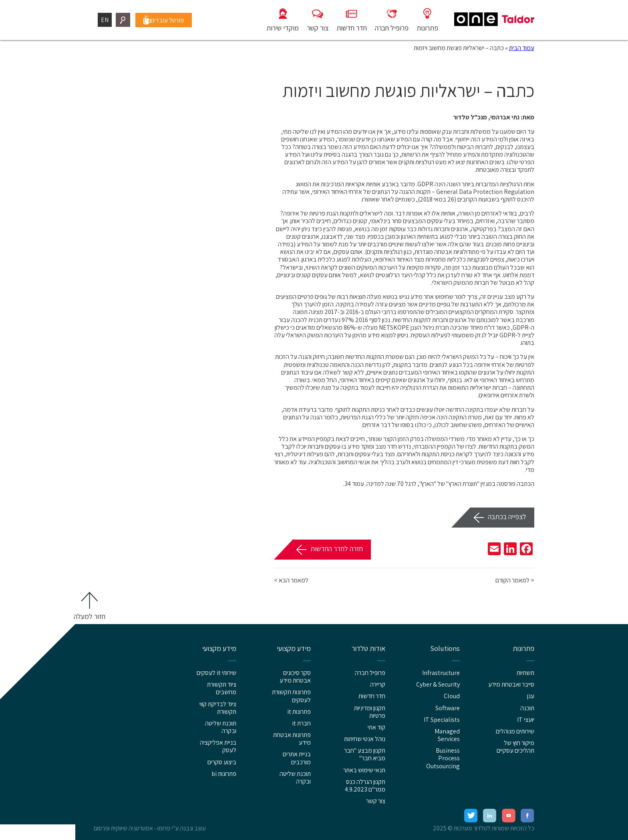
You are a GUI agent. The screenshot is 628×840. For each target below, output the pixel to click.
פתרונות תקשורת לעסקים (291, 696)
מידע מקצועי (294, 649)
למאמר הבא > (291, 580)
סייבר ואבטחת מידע (511, 684)
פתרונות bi (224, 774)
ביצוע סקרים (222, 762)
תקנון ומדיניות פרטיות (370, 712)
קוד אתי (376, 727)
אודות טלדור (368, 649)
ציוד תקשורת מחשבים (222, 688)
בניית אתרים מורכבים (297, 758)
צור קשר (376, 801)
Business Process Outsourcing (443, 758)
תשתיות (525, 673)
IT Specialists (442, 720)
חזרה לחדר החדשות (337, 549)
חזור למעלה (90, 616)
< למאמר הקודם (515, 580)
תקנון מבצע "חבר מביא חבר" (365, 754)
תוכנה (527, 708)
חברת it (301, 723)
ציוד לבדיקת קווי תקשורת (218, 708)
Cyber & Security (438, 684)
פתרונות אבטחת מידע (292, 739)
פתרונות (523, 649)
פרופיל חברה (370, 673)
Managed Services (447, 735)
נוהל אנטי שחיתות (365, 739)
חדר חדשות (372, 696)
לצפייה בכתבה (507, 517)
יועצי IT (526, 720)
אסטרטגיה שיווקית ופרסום (123, 828)
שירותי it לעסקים (216, 673)
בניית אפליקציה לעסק (218, 746)
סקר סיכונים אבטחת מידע (295, 677)
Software (448, 708)
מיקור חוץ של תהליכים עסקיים (515, 747)
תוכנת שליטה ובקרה (295, 778)
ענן (531, 696)
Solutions (445, 649)
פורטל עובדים (170, 20)
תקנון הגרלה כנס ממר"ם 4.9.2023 (365, 786)
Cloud (452, 696)
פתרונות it (299, 712)
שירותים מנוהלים (515, 731)
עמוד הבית (522, 48)
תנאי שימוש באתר (364, 770)
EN (105, 20)
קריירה (378, 684)
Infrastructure (441, 673)
